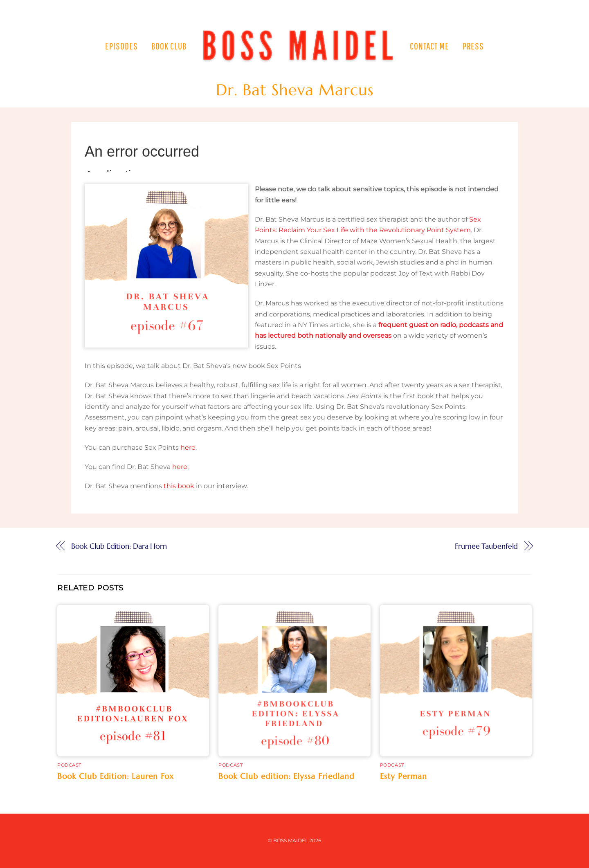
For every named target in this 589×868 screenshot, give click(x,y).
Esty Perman (404, 776)
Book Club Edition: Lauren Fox (116, 776)
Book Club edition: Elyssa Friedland (286, 776)
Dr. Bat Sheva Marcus (295, 90)
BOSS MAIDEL (291, 840)
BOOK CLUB (169, 46)
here (188, 447)
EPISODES (121, 46)
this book (179, 486)
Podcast (69, 765)
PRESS (473, 46)
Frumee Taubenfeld (486, 546)
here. (180, 467)
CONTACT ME (429, 46)
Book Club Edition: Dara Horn (119, 546)
